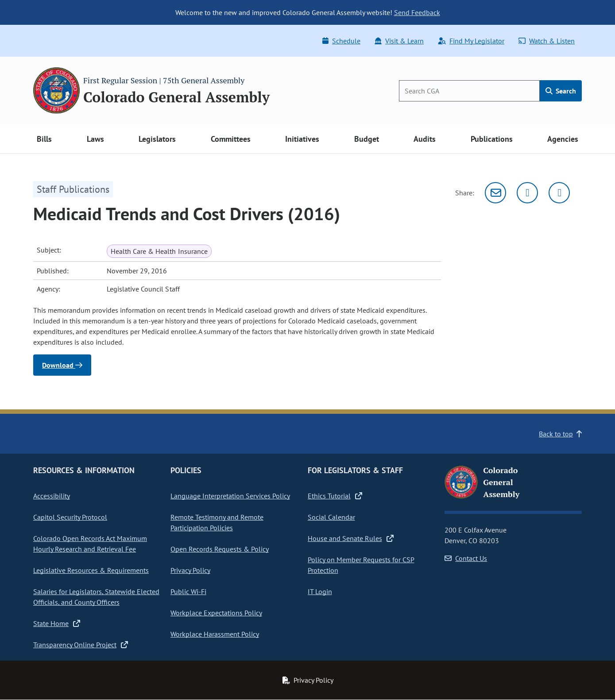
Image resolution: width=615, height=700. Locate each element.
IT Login (320, 591)
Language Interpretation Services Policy (230, 496)
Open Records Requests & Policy (220, 549)
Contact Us (466, 558)
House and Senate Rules (351, 538)
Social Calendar (331, 517)
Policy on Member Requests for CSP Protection (361, 565)
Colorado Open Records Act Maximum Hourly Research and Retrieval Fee (90, 544)
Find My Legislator (471, 41)
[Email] (495, 193)
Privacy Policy (190, 570)
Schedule (341, 41)
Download (62, 365)
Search (561, 91)
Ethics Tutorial (335, 496)
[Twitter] (527, 193)
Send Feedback (417, 12)
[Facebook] (559, 193)
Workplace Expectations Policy (216, 613)
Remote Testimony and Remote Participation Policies (217, 522)
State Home (57, 623)
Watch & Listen (547, 41)
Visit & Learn (399, 41)
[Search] (469, 91)
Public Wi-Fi (188, 591)
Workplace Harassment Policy (215, 634)
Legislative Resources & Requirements (91, 570)
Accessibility (52, 496)
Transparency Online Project (81, 645)
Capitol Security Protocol (70, 517)
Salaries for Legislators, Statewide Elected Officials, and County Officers (96, 597)
